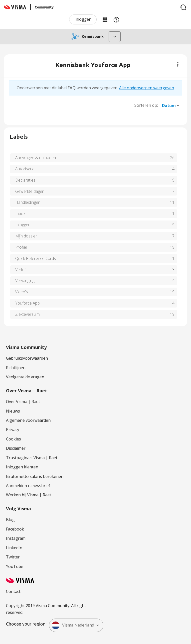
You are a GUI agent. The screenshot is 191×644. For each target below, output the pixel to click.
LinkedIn (14, 548)
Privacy (13, 429)
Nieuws (13, 411)
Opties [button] (178, 64)
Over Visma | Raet (23, 402)
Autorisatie (25, 169)
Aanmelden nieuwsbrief (28, 486)
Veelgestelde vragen (25, 377)
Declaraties (25, 180)
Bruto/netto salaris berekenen (35, 476)
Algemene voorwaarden (28, 420)
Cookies (13, 439)
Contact (13, 591)
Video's (22, 292)
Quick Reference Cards (36, 258)
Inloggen (83, 19)
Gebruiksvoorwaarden (27, 358)
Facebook (15, 529)
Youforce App (27, 303)
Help (116, 19)
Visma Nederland (73, 625)
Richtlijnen (16, 368)
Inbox (20, 214)
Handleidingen (28, 202)
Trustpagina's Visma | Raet (32, 458)
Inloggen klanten (22, 467)
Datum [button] (169, 106)
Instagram (16, 538)
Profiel (21, 247)
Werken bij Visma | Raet (29, 495)
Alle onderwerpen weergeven (147, 88)
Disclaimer (16, 448)
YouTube (15, 566)
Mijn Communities (105, 19)
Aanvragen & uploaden (36, 158)
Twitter (13, 557)
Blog (10, 520)
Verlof (20, 270)
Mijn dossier (26, 236)
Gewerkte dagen (30, 191)
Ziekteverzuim (27, 314)
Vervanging (25, 281)
